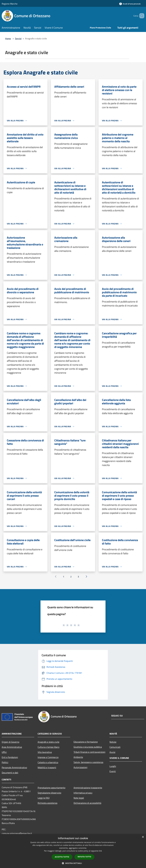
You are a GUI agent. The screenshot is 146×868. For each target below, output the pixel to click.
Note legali (79, 798)
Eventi (113, 771)
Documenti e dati (10, 773)
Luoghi (113, 766)
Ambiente (78, 757)
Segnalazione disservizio (49, 793)
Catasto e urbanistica (48, 762)
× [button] (143, 837)
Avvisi (112, 752)
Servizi (18, 38)
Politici (5, 762)
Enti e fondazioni (10, 757)
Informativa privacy (83, 793)
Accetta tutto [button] (62, 857)
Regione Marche (10, 4)
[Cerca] (141, 16)
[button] (73, 863)
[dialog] (73, 851)
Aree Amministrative (12, 747)
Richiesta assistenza (47, 803)
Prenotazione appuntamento (51, 788)
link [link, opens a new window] (100, 851)
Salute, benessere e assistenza (88, 762)
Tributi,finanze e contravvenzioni (89, 752)
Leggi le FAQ (44, 798)
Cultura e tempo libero (48, 747)
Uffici (4, 752)
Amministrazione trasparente (88, 788)
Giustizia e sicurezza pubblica (88, 747)
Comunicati (115, 747)
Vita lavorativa (45, 752)
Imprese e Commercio (48, 757)
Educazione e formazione (86, 742)
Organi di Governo (10, 742)
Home (8, 38)
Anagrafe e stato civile (48, 742)
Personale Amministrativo (14, 767)
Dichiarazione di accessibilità (87, 803)
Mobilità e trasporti (47, 767)
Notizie (113, 742)
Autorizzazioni (80, 767)
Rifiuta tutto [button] (84, 857)
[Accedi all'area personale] (130, 4)
